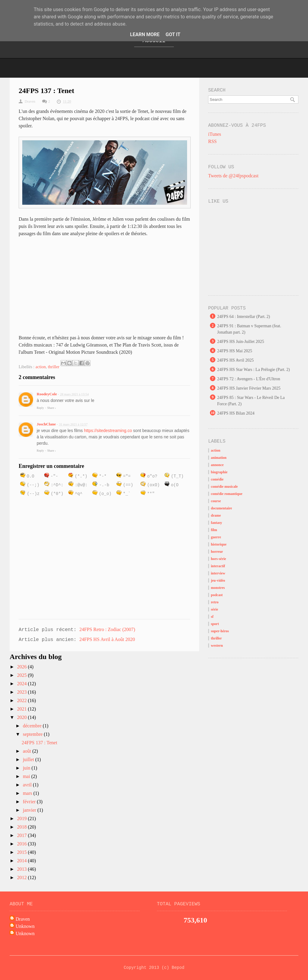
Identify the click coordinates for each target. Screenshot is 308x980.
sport (215, 624)
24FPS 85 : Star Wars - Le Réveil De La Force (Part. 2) (251, 401)
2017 (23, 835)
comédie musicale (224, 487)
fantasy (216, 523)
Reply (40, 408)
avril (28, 785)
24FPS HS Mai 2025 (235, 351)
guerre (216, 537)
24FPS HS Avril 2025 (236, 360)
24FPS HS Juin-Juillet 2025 (241, 342)
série (214, 609)
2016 (23, 844)
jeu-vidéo (218, 580)
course (216, 501)
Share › (52, 408)
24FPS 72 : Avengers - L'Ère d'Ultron (249, 379)
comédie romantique (227, 494)
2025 (23, 675)
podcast (217, 595)
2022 (23, 700)
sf (212, 617)
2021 (23, 709)
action (41, 367)
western (217, 646)
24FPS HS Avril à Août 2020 (107, 639)
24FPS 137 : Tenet (39, 743)
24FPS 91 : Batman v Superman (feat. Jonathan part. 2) (249, 329)
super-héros (220, 631)
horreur (217, 552)
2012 (23, 877)
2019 (23, 818)
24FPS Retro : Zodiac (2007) (107, 629)
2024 (23, 684)
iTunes (215, 134)
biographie (219, 472)
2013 (23, 869)
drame (216, 515)
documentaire (221, 508)
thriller (54, 367)
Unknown (25, 926)
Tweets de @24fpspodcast (233, 176)
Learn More (145, 34)
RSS (212, 141)
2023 (23, 692)
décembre (33, 726)
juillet (29, 759)
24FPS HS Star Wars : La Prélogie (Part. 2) (254, 370)
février (30, 802)
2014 (23, 861)
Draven (23, 919)
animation (219, 458)
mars (28, 793)
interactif (218, 566)
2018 (23, 827)
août (28, 751)
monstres (218, 588)
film (214, 530)
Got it (173, 34)
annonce (217, 465)
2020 (23, 717)
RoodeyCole (47, 394)
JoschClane (46, 424)
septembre (33, 734)
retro (215, 602)
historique (219, 544)
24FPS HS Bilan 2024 (236, 413)
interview (218, 573)
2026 (23, 667)
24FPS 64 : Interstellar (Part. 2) (244, 317)
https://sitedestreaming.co (108, 431)
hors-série (219, 559)
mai (27, 776)
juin (27, 768)
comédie (217, 479)
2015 (23, 852)
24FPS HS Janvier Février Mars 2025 (249, 388)
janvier (30, 810)
